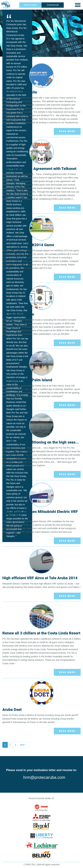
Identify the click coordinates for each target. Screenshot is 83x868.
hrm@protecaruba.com (44, 777)
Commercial (53, 5)
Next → (24, 745)
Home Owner (30, 5)
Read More (67, 131)
